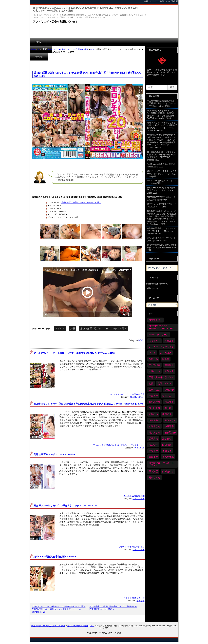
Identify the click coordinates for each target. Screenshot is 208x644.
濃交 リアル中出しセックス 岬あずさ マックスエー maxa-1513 (66, 506)
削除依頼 (78, 42)
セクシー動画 (58, 42)
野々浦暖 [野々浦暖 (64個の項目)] (153, 471)
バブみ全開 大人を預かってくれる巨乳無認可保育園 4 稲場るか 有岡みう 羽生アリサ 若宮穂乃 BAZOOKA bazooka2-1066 (161, 114)
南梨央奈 (136, 394)
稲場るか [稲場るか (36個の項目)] (153, 451)
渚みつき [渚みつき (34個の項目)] (153, 445)
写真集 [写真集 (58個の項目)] (166, 359)
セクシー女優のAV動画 (78, 49)
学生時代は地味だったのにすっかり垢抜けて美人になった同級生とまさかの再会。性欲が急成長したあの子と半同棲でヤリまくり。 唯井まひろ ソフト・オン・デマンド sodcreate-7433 (162, 218)
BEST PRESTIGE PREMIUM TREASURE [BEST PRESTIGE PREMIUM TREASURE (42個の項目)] (161, 327)
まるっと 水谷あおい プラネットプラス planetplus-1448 (161, 239)
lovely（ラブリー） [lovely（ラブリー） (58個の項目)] (159, 335)
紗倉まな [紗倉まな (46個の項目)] (153, 457)
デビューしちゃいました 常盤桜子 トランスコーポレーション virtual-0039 (161, 190)
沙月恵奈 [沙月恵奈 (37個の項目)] (169, 426)
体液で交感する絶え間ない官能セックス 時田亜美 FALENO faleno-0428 (162, 248)
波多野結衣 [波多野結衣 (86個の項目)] (170, 432)
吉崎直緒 (136, 496)
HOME (38, 42)
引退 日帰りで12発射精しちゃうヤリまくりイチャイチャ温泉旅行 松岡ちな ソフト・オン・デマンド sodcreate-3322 (162, 127)
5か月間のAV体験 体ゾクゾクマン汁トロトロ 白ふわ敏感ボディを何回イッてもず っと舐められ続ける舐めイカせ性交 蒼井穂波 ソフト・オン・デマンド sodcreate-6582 (161, 141)
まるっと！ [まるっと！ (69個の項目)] (154, 341)
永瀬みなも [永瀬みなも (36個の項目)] (154, 426)
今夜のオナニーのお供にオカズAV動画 (48, 49)
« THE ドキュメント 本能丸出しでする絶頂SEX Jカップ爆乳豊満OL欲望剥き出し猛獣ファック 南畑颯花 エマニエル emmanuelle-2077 (59, 609)
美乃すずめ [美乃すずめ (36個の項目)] (168, 457)
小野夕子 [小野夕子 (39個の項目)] (169, 390)
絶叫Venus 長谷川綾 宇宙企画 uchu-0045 (55, 557)
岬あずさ (136, 547)
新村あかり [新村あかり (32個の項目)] (154, 402)
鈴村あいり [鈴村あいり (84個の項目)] (168, 471)
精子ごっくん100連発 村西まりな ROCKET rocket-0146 (162, 205)
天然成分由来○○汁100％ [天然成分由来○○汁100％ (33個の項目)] (161, 377)
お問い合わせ (152, 288)
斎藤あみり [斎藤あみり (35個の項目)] (168, 396)
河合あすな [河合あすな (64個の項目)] (154, 432)
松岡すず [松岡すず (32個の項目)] (167, 414)
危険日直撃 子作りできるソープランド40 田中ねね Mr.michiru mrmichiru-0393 (161, 231)
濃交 (143, 547)
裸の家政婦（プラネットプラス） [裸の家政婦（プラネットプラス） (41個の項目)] (161, 464)
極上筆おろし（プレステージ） (131, 445)
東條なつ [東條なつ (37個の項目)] (153, 414)
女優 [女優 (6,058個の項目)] (151, 383)
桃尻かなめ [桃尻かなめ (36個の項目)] (170, 420)
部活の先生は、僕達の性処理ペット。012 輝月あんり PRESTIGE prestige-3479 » (113, 608)
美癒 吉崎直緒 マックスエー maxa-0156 (54, 454)
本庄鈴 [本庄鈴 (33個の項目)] (168, 408)
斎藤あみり (111, 445)
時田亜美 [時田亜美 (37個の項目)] (169, 402)
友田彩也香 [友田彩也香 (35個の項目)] (154, 365)
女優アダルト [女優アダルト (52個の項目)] (165, 383)
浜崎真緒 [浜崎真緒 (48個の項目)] (153, 439)
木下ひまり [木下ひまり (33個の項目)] (154, 408)
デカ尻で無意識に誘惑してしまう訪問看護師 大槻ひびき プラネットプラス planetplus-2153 (162, 104)
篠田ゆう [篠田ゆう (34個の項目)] (167, 451)
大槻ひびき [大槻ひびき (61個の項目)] (154, 371)
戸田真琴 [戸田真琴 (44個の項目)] (153, 396)
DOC (93, 49)
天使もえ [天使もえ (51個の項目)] (169, 371)
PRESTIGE (140, 448)
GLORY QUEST (137, 397)
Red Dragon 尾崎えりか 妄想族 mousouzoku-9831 (161, 165)
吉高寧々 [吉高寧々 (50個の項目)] (169, 365)
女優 (73, 328)
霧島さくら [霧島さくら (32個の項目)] (154, 478)
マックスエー (139, 499)
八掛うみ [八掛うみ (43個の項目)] (153, 359)
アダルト (60, 328)
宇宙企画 (141, 601)
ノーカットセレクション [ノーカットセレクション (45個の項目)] (161, 347)
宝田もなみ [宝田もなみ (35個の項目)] (154, 390)
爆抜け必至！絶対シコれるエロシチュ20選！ (81, 202)
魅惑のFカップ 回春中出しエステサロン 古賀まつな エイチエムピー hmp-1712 (162, 174)
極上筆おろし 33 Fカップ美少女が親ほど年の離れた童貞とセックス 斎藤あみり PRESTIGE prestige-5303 (88, 404)
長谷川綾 (141, 598)
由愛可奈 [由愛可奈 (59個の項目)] (167, 445)
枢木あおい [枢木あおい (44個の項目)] (154, 420)
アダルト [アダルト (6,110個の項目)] (169, 341)
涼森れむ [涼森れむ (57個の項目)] (167, 439)
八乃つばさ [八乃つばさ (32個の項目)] (166, 353)
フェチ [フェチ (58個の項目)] (152, 353)
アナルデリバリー (124, 394)
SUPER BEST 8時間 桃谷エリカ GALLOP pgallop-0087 (161, 199)
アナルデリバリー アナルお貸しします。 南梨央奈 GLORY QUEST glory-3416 (74, 353)
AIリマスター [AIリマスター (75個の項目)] (156, 320)
